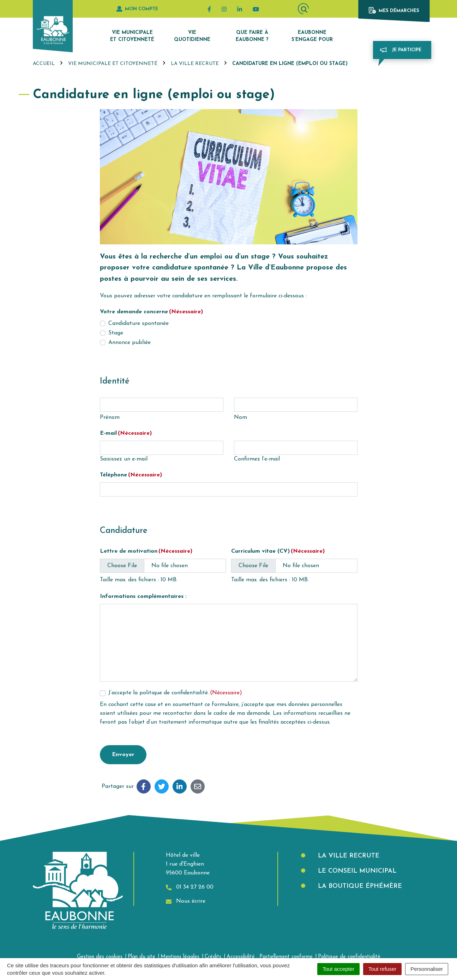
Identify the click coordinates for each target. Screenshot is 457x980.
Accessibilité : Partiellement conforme (270, 957)
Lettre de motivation (146, 551)
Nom (240, 417)
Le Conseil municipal (356, 871)
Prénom (110, 417)
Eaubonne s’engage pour (312, 36)
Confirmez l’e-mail (257, 459)
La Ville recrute (348, 856)
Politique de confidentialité (349, 957)
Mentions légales (180, 957)
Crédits (213, 957)
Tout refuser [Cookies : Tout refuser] (382, 969)
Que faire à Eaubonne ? (252, 36)
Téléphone (131, 475)
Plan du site (142, 957)
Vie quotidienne (192, 36)
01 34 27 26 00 (190, 887)
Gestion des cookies (100, 957)
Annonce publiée (130, 343)
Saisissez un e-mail (124, 459)
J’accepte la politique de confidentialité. (175, 693)
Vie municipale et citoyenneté (132, 36)
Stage (116, 333)
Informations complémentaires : (143, 596)
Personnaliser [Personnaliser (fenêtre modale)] (427, 969)
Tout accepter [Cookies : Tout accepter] (338, 969)
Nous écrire (186, 901)
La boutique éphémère (359, 886)
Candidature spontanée (139, 323)
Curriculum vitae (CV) (278, 551)
